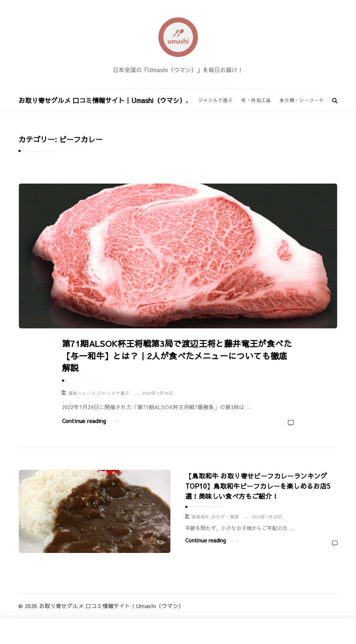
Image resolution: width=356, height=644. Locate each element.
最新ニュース (82, 393)
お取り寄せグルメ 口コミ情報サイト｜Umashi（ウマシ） (103, 100)
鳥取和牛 (201, 517)
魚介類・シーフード (302, 100)
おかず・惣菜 (225, 517)
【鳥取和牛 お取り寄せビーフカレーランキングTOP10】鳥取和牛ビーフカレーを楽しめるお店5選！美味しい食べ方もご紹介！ (258, 486)
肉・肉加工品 (256, 100)
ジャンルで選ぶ (216, 100)
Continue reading (90, 420)
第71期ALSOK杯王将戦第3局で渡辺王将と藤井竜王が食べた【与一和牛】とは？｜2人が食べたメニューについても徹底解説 (177, 355)
